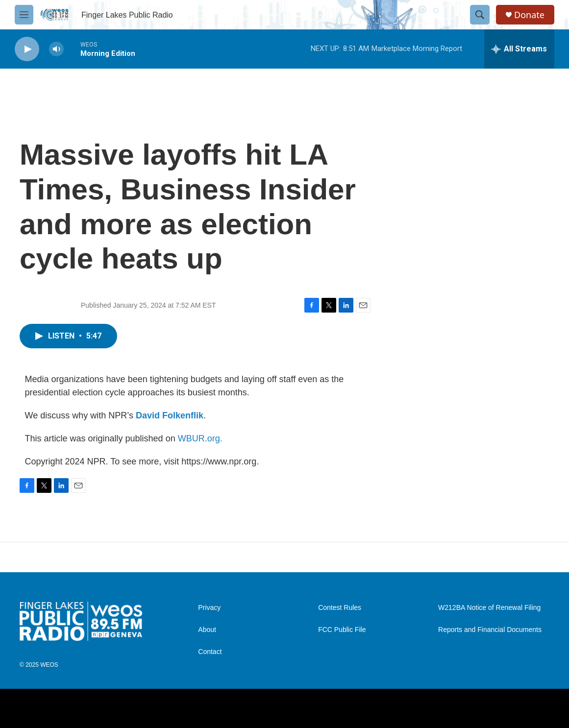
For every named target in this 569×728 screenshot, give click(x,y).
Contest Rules (340, 608)
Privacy (209, 608)
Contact (210, 652)
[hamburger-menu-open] (24, 15)
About (207, 630)
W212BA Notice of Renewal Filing (489, 608)
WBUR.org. (200, 438)
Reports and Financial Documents (490, 630)
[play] (27, 49)
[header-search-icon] (480, 15)
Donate (529, 15)
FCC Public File (342, 630)
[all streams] (519, 49)
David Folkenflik (170, 415)
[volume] (56, 49)
